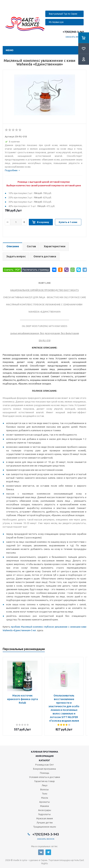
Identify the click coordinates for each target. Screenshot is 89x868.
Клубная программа (44, 752)
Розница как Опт (45, 765)
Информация (45, 756)
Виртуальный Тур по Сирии (63, 14)
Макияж (44, 806)
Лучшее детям (45, 823)
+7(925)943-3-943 (73, 32)
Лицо (45, 785)
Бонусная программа (44, 769)
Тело (45, 794)
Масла (45, 798)
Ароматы (44, 802)
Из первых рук (56, 22)
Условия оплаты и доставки (45, 777)
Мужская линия (45, 818)
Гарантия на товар (45, 781)
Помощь (45, 773)
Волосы (44, 789)
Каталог (44, 760)
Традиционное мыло (45, 827)
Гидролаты (44, 814)
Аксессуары (45, 810)
